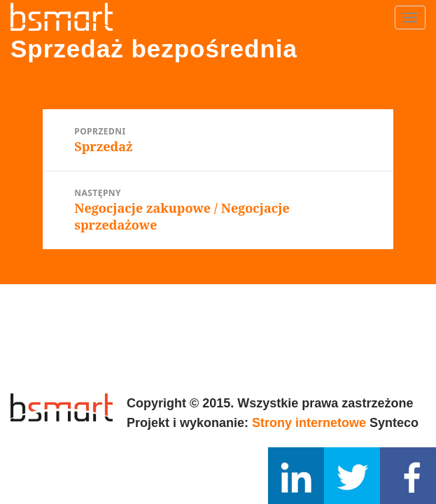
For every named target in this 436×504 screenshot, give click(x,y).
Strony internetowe (309, 423)
